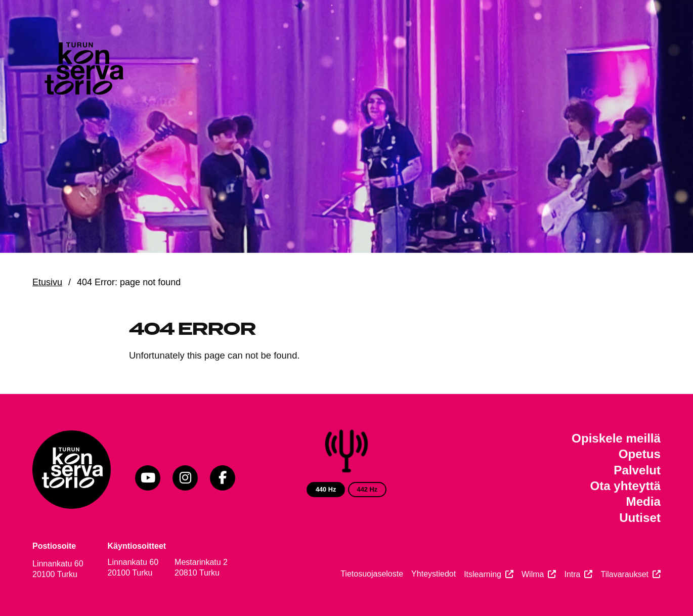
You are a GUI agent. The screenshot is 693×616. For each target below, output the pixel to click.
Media (643, 501)
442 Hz (367, 489)
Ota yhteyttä (625, 486)
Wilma (533, 574)
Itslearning (483, 574)
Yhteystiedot (434, 574)
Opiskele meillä (616, 438)
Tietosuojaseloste (372, 574)
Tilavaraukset (624, 574)
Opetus (640, 454)
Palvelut (637, 470)
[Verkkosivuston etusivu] (83, 71)
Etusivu (47, 282)
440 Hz (326, 489)
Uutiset (640, 518)
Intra (572, 574)
